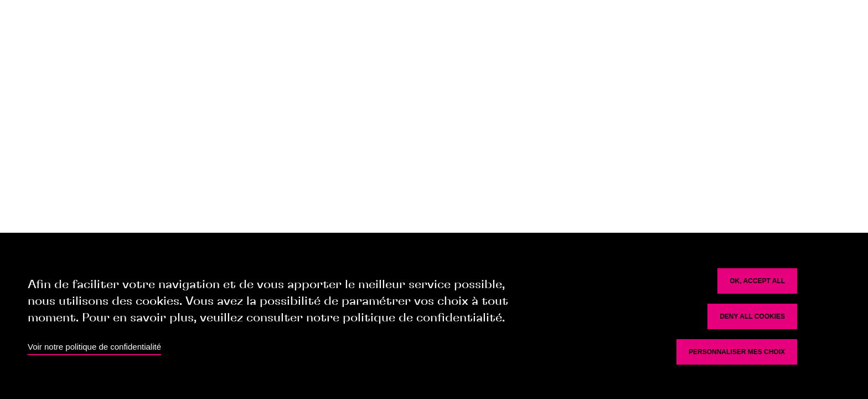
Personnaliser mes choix (737, 352)
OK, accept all (757, 281)
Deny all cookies (752, 316)
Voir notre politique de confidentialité (94, 347)
